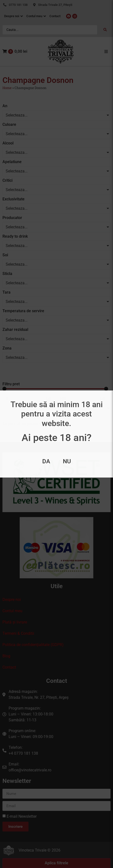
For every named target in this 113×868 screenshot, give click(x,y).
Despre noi (12, 600)
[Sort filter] (58, 408)
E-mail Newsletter (22, 816)
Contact (9, 667)
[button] (106, 52)
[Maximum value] (77, 399)
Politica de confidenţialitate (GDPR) (33, 645)
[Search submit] (105, 30)
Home (7, 88)
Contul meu (12, 611)
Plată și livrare (15, 622)
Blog (6, 656)
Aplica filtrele (56, 863)
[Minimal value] (55, 389)
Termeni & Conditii (18, 633)
